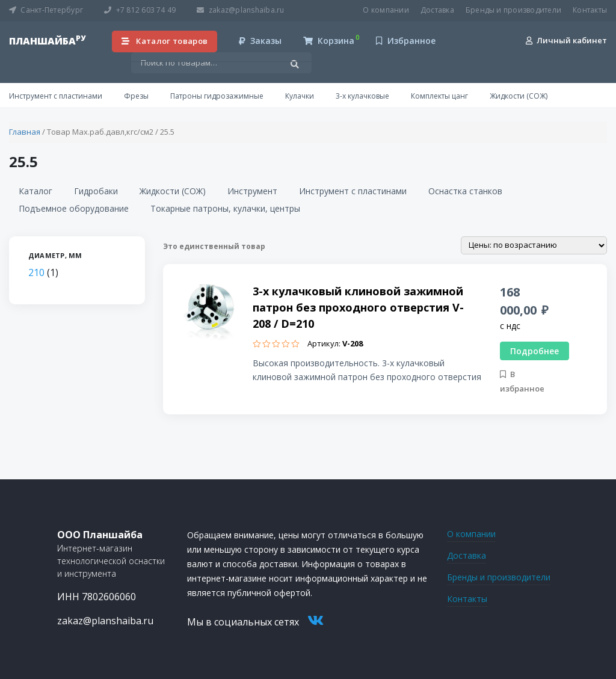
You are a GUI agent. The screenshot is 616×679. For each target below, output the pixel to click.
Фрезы (136, 96)
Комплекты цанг (439, 96)
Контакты (590, 10)
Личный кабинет (566, 40)
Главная (25, 132)
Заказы (260, 41)
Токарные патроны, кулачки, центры (225, 208)
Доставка (437, 10)
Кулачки (300, 96)
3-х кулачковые (362, 96)
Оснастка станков (465, 191)
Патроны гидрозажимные (217, 96)
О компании (386, 10)
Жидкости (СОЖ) (519, 96)
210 (36, 272)
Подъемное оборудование (74, 208)
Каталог (35, 191)
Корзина (329, 41)
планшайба (47, 41)
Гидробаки (96, 191)
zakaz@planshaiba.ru (240, 10)
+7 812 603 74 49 (140, 10)
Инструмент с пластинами (56, 96)
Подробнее (534, 351)
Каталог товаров (165, 41)
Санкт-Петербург (46, 10)
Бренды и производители (513, 10)
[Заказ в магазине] (534, 245)
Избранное (406, 41)
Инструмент (252, 191)
